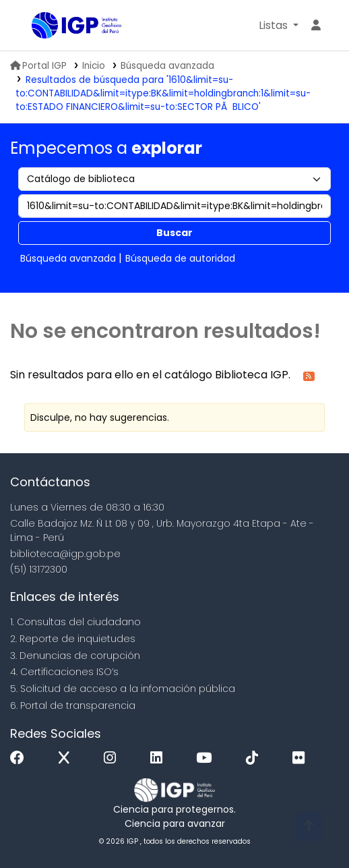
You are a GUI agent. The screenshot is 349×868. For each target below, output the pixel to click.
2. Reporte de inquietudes (73, 639)
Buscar (174, 233)
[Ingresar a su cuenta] (316, 26)
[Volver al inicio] (309, 827)
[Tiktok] (255, 758)
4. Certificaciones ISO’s (64, 672)
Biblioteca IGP (36, 26)
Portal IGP (38, 66)
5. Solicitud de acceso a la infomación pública (123, 689)
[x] (67, 758)
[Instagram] (113, 758)
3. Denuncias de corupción (75, 656)
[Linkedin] (160, 758)
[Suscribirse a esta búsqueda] (309, 375)
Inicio (94, 66)
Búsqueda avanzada (167, 66)
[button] (279, 26)
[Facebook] (21, 758)
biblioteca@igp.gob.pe (65, 554)
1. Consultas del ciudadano (75, 622)
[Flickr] (302, 758)
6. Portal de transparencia (73, 705)
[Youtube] (207, 758)
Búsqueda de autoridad (180, 258)
